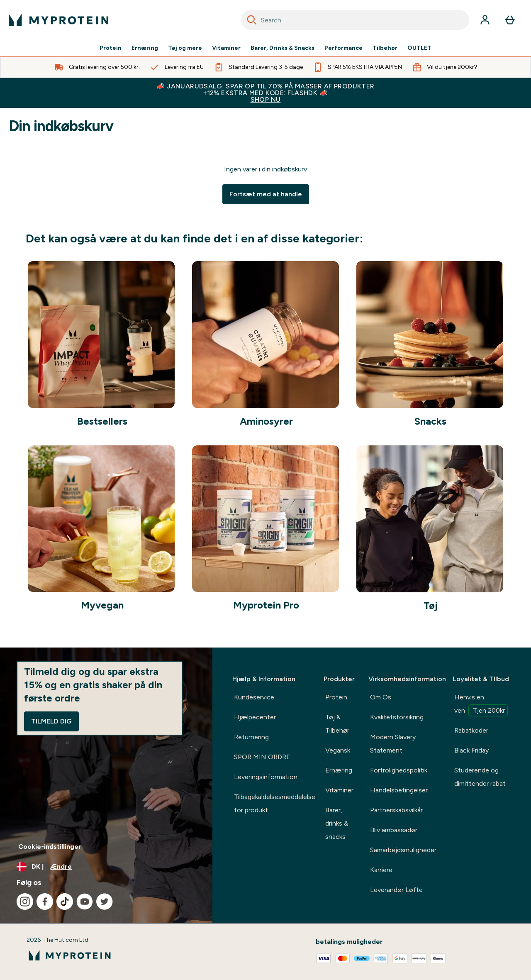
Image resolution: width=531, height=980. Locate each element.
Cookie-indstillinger (50, 847)
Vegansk (338, 750)
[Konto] (485, 20)
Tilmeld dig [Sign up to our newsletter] (51, 721)
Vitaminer (226, 48)
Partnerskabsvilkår (396, 810)
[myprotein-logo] (58, 20)
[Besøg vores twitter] (105, 902)
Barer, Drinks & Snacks (283, 48)
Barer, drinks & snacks (337, 823)
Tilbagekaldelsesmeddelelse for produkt (275, 803)
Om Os (381, 697)
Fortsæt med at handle (266, 194)
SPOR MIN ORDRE (262, 757)
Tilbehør (385, 48)
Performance (343, 48)
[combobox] (355, 20)
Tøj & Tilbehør (337, 724)
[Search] (252, 20)
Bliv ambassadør (394, 830)
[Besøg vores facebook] (45, 902)
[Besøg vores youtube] (85, 902)
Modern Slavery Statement (393, 744)
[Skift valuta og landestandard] (106, 867)
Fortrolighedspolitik (399, 770)
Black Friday (471, 750)
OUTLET (419, 48)
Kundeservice (254, 697)
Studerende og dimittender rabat (480, 777)
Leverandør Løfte (396, 890)
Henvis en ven (481, 705)
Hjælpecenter (255, 717)
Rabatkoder (471, 730)
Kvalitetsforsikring (397, 717)
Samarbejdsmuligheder (403, 850)
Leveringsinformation (266, 777)
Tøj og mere (185, 48)
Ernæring (145, 48)
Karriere (381, 870)
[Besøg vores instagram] (25, 902)
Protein (111, 48)
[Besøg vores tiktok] (65, 902)
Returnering (251, 737)
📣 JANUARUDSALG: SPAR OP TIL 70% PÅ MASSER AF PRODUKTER (265, 93)
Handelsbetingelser (399, 790)
